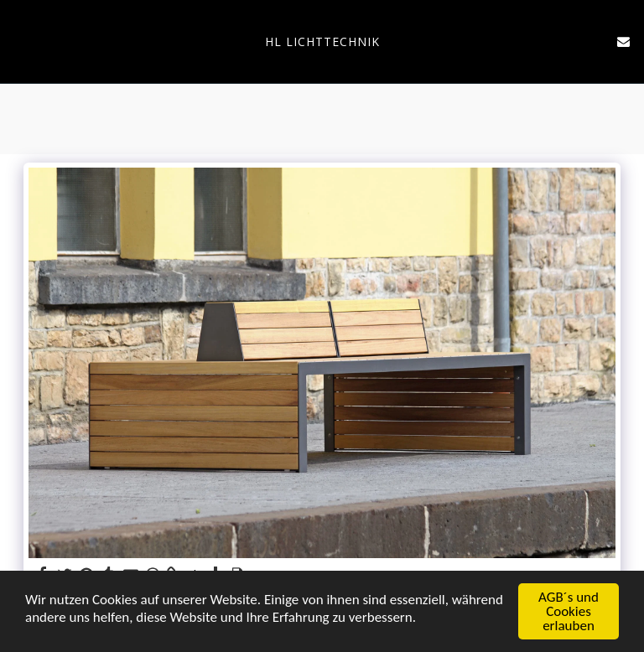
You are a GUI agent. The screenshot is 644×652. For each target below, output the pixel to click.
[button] (18, 41)
